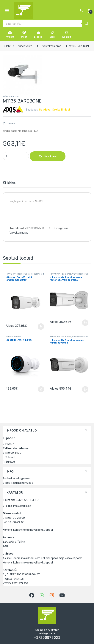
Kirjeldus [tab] (9, 183)
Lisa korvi (50, 156)
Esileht (7, 46)
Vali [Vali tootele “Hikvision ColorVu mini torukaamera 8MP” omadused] (41, 327)
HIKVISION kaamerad (16, 274)
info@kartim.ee (22, 506)
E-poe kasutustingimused (18, 483)
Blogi (52, 35)
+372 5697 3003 (28, 500)
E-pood (38, 35)
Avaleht (10, 35)
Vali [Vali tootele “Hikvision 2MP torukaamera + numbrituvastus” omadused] (85, 389)
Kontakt (66, 35)
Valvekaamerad (52, 46)
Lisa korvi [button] (41, 389)
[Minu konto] (81, 11)
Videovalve (25, 46)
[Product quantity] (16, 156)
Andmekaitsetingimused (17, 478)
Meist (24, 35)
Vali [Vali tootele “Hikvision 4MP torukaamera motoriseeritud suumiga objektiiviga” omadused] (85, 323)
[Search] (87, 23)
